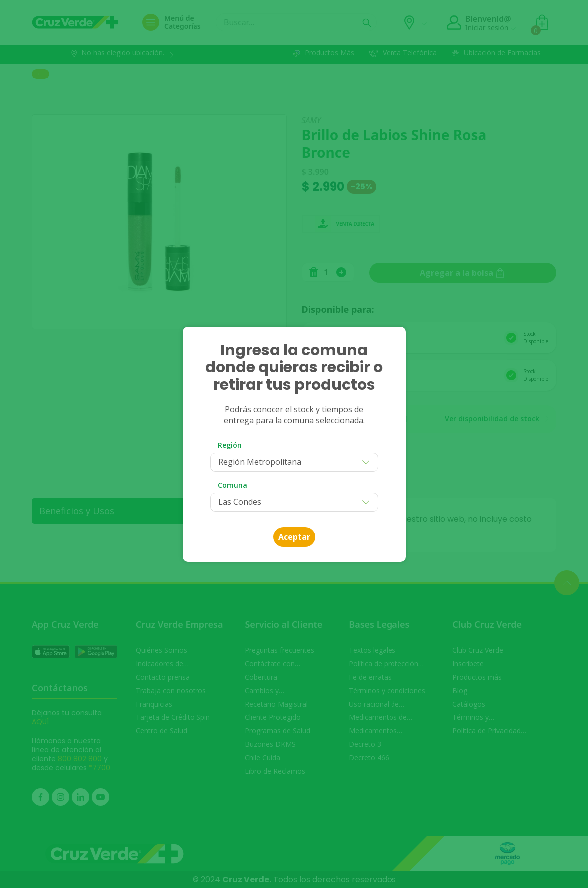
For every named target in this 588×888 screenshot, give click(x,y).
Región (230, 445)
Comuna (233, 485)
